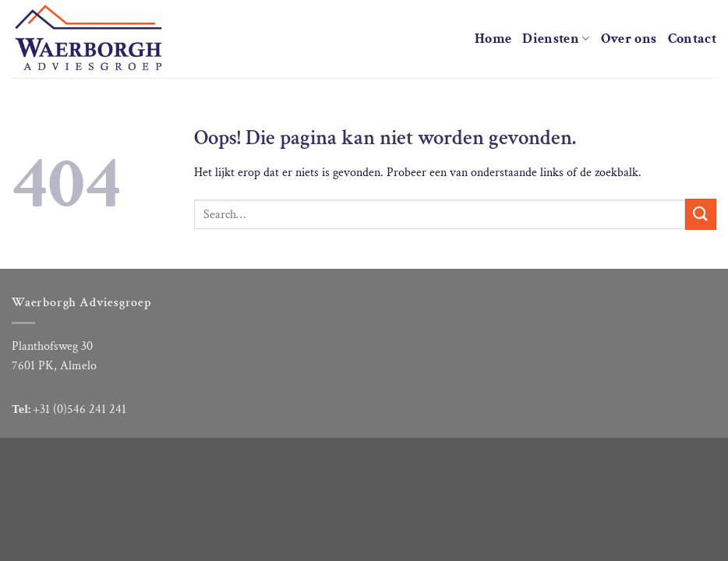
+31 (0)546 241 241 (80, 409)
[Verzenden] (701, 214)
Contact (692, 39)
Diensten (556, 39)
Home (493, 39)
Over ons (629, 39)
